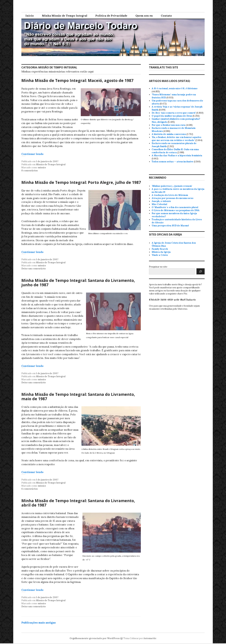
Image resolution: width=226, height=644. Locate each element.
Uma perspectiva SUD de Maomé (170, 226)
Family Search (160, 249)
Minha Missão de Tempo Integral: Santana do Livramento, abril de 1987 (78, 503)
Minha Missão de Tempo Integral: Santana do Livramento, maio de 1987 (78, 396)
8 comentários (30, 171)
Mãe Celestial (159, 204)
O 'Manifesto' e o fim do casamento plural (175, 207)
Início (30, 16)
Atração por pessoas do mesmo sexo (172, 198)
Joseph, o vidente (161, 201)
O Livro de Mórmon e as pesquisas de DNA (176, 210)
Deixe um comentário (34, 269)
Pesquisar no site (158, 267)
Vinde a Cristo (160, 255)
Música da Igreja (161, 252)
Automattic (150, 638)
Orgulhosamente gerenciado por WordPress (95, 638)
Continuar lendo (32, 154)
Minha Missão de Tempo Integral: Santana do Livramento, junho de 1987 (78, 283)
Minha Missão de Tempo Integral (65, 16)
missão (42, 168)
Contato (166, 16)
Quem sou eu (144, 16)
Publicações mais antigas (39, 622)
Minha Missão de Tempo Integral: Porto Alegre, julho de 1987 (81, 182)
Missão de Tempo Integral (51, 164)
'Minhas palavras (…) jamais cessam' (172, 186)
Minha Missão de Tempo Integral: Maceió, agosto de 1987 (77, 80)
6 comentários (30, 489)
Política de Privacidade (111, 16)
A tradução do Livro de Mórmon (170, 195)
